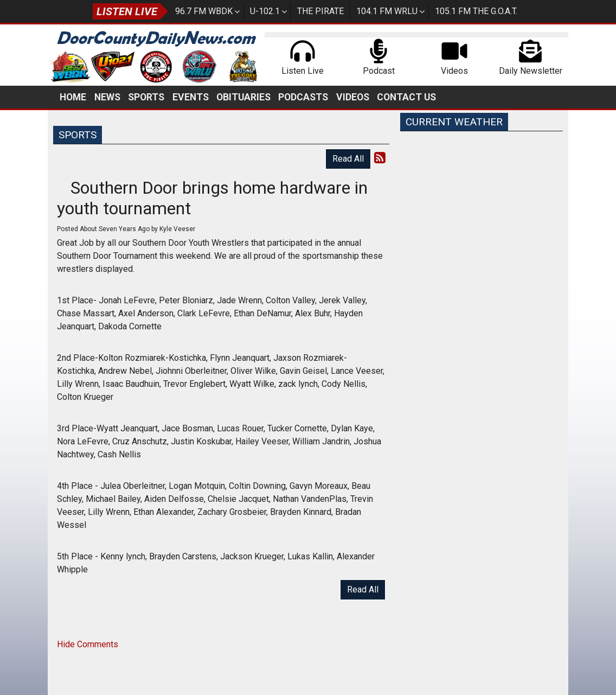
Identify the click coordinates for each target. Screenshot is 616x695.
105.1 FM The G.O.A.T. (476, 11)
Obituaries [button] (243, 97)
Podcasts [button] (303, 97)
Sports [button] (146, 97)
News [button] (107, 97)
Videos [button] (353, 97)
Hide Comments (88, 644)
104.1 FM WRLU (387, 11)
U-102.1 (265, 11)
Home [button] (73, 97)
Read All (348, 159)
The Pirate (320, 11)
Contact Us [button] (406, 97)
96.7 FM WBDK (204, 11)
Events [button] (191, 97)
